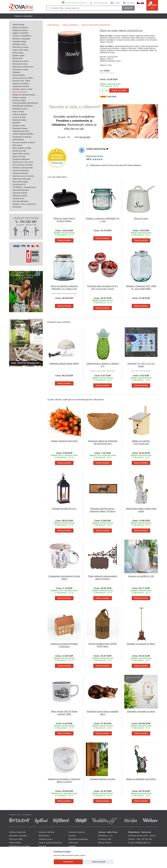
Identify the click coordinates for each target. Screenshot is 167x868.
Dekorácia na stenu (21, 47)
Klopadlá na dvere (20, 109)
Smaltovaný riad (19, 151)
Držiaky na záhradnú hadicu (24, 95)
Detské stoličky (19, 75)
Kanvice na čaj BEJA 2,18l (141, 576)
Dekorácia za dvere (21, 70)
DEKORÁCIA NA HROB (122, 21)
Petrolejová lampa (20, 128)
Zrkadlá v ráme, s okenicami (24, 204)
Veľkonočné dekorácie (22, 179)
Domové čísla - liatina (21, 81)
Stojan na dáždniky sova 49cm (141, 779)
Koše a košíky (18, 112)
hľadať (128, 8)
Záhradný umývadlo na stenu (141, 711)
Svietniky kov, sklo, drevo (23, 162)
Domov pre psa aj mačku (23, 78)
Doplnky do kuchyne (21, 86)
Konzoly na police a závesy (24, 142)
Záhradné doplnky (20, 193)
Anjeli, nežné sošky (21, 50)
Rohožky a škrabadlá (21, 39)
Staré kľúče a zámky (21, 154)
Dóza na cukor (141, 218)
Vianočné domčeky (20, 173)
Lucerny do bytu (19, 117)
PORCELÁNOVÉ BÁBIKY (23, 134)
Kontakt (117, 3)
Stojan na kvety (19, 156)
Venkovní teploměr (18, 832)
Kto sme (43, 846)
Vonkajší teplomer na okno (103, 779)
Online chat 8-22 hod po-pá (76, 3)
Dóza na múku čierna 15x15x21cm (96, 25)
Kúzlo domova (53, 25)
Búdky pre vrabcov (20, 30)
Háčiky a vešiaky (19, 98)
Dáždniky (16, 72)
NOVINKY (17, 123)
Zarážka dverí (18, 198)
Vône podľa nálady (20, 182)
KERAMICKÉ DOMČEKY (23, 106)
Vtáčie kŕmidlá (18, 25)
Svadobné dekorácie (21, 159)
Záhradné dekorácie (21, 190)
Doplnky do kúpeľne (21, 84)
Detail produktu (64, 240)
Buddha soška (18, 56)
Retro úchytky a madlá (22, 148)
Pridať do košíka (119, 90)
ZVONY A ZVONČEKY (22, 36)
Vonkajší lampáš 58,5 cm (64, 509)
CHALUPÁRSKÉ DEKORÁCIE (25, 103)
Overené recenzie (77, 832)
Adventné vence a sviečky (23, 176)
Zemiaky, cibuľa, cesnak (23, 89)
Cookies (72, 846)
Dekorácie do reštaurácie (23, 67)
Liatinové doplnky (20, 114)
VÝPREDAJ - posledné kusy (24, 187)
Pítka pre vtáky (77, 21)
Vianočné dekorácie (21, 170)
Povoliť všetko (68, 862)
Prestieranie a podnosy (22, 137)
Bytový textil (18, 58)
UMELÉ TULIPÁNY (21, 33)
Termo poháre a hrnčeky (23, 165)
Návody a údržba (46, 832)
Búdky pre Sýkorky (20, 28)
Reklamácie (44, 836)
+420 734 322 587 (100, 3)
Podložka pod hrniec (21, 131)
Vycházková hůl (19, 184)
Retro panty (17, 145)
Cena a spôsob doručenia (50, 843)
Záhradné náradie (20, 196)
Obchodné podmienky (78, 839)
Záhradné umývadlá (52, 21)
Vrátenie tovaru (46, 839)
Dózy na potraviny (20, 92)
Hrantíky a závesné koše (23, 168)
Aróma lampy (18, 53)
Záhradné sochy (19, 44)
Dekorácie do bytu (20, 64)
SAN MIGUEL (18, 140)
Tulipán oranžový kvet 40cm (64, 441)
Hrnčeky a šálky (19, 100)
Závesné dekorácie (20, 201)
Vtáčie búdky (99, 21)
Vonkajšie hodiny (20, 42)
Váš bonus (131, 3)
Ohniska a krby (19, 126)
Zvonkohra (17, 207)
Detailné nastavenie (99, 862)
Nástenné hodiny (20, 120)
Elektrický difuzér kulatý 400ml (64, 364)
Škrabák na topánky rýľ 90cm (141, 644)
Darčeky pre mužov (21, 61)
